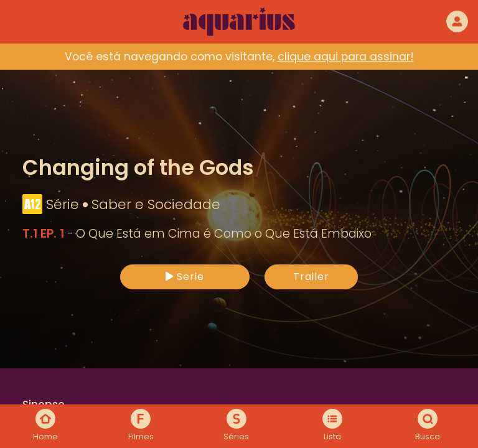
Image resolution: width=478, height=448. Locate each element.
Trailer (311, 277)
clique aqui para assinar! (346, 57)
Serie (185, 277)
